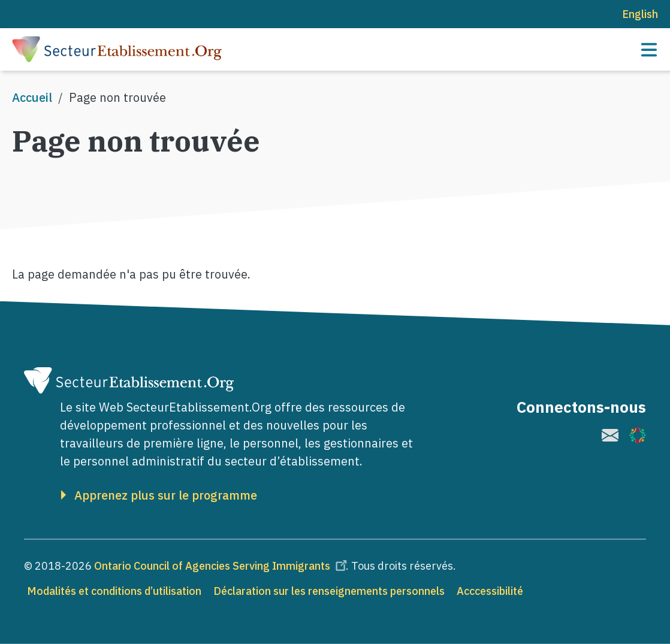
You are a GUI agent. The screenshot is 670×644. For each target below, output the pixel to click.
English (640, 14)
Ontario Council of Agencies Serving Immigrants (222, 566)
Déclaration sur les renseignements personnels (329, 591)
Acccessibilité (490, 591)
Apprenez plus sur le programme (166, 495)
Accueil (32, 97)
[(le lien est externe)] (610, 435)
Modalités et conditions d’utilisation (114, 591)
